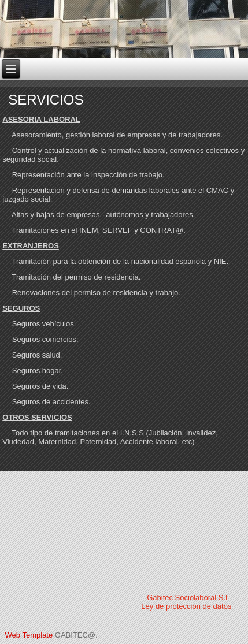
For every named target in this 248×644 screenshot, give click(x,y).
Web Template (29, 635)
